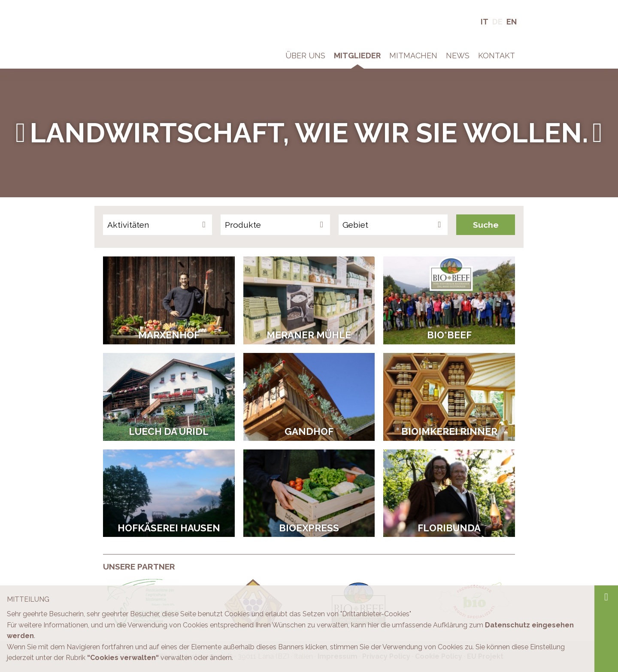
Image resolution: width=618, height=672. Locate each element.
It (485, 22)
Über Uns (305, 56)
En (512, 22)
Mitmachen (413, 56)
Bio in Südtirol (125, 13)
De (497, 22)
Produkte (243, 225)
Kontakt (497, 56)
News (458, 56)
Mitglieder (357, 56)
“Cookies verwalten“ (123, 658)
